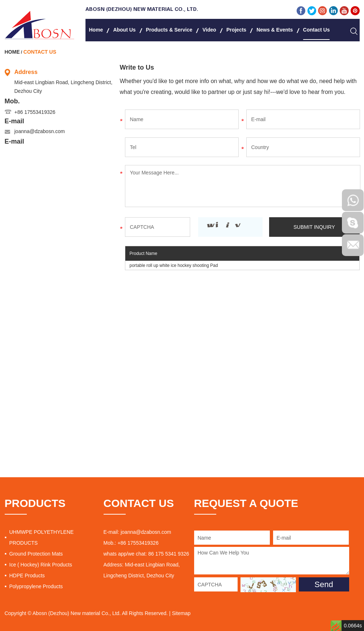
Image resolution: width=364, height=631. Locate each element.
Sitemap (181, 613)
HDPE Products (27, 576)
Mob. (12, 101)
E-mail (14, 121)
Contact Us (317, 30)
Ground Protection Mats (36, 554)
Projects (236, 30)
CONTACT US (139, 503)
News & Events (275, 30)
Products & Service (169, 30)
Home (96, 30)
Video (209, 30)
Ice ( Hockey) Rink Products (41, 565)
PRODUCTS (35, 503)
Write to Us (137, 67)
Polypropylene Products (36, 586)
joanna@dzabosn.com (40, 131)
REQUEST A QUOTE (246, 503)
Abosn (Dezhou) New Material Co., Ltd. (142, 10)
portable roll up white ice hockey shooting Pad (174, 265)
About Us (124, 30)
